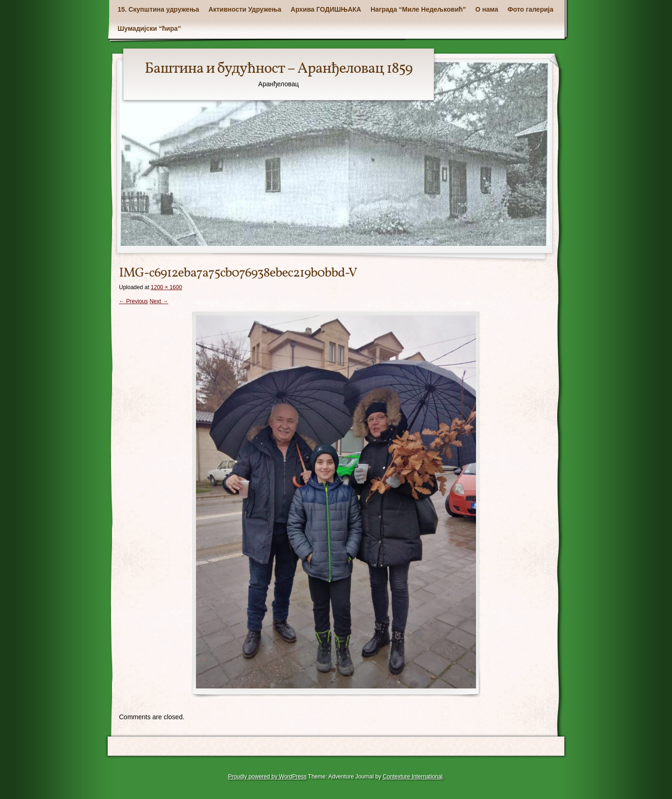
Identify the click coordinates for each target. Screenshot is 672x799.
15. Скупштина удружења (158, 9)
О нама (487, 9)
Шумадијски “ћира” (149, 28)
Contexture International (413, 777)
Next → (159, 301)
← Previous (133, 301)
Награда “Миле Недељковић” (418, 9)
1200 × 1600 (166, 287)
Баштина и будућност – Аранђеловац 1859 (279, 69)
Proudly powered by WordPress (267, 777)
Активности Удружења (245, 9)
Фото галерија (531, 9)
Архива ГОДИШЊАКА (326, 9)
